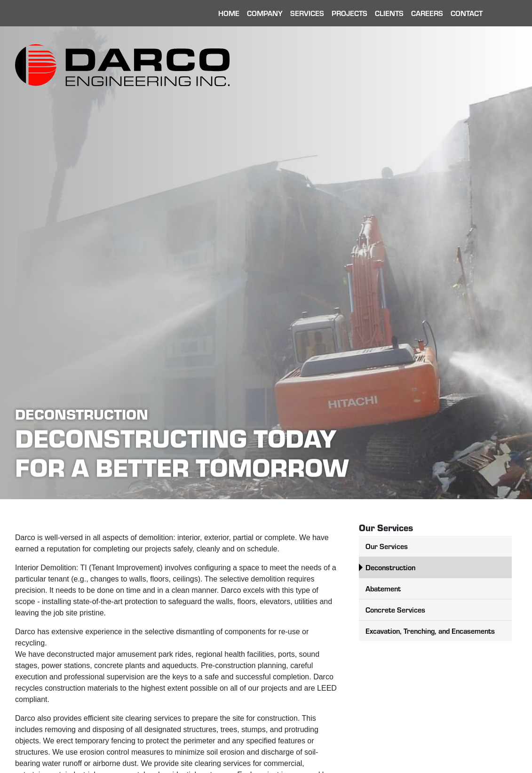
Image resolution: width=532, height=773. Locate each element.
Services (307, 13)
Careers (427, 13)
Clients (389, 13)
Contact (467, 13)
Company (265, 13)
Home (229, 13)
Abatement (383, 588)
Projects (349, 13)
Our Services (387, 546)
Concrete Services (395, 610)
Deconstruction (390, 567)
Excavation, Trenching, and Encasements (430, 631)
